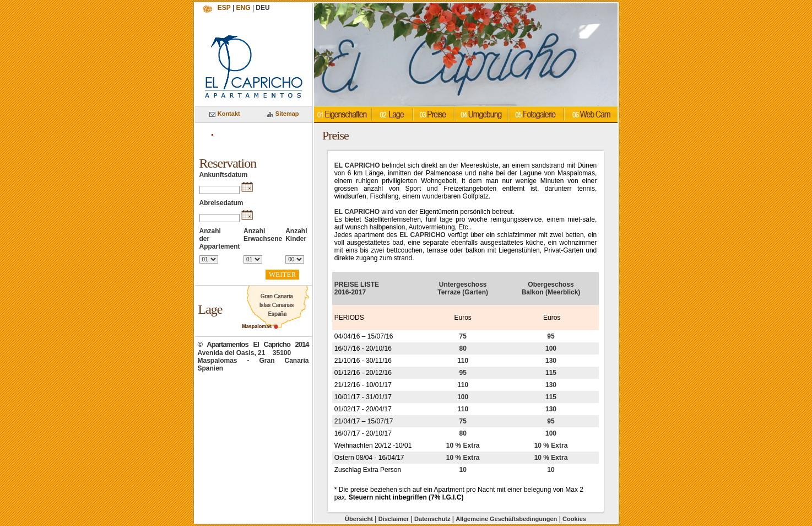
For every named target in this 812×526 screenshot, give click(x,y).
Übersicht (359, 519)
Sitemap (283, 114)
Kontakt (225, 114)
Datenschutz (432, 519)
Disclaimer (394, 519)
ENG (243, 8)
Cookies (574, 519)
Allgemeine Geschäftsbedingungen (506, 519)
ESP (224, 8)
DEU (262, 8)
